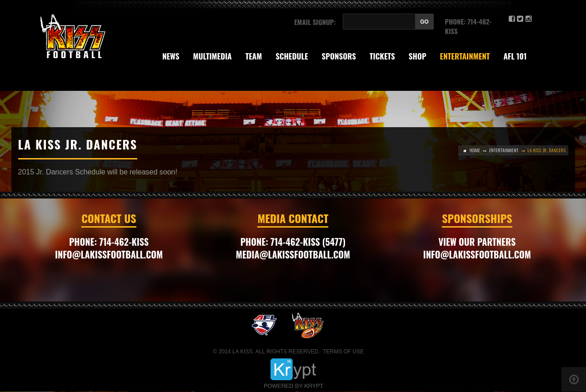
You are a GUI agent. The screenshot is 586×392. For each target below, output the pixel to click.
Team (254, 56)
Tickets (382, 56)
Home (475, 150)
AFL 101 (515, 56)
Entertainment (465, 56)
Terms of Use (343, 352)
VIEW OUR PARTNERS (477, 242)
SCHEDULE (292, 56)
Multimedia (213, 56)
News (171, 56)
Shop (418, 56)
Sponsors (339, 56)
